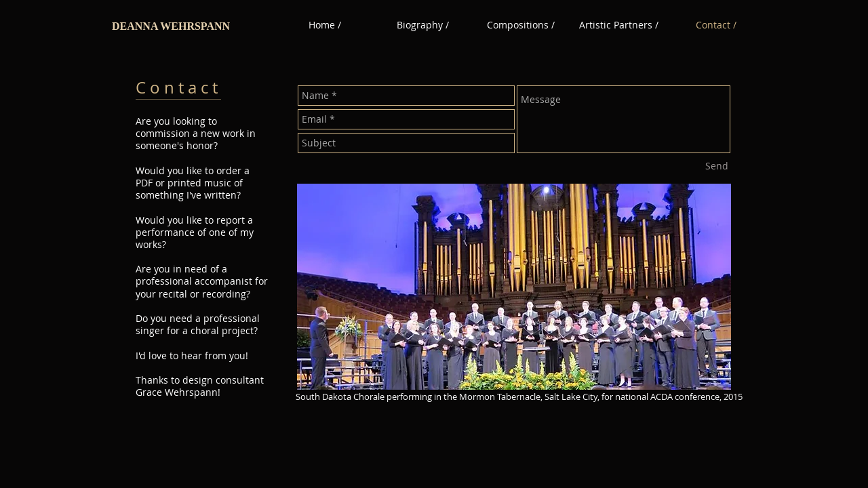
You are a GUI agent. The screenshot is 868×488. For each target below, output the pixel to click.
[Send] (717, 166)
